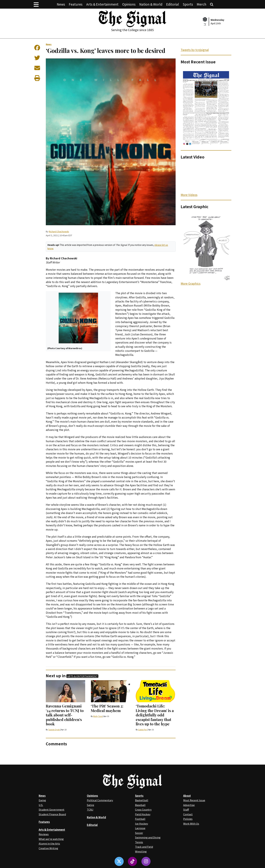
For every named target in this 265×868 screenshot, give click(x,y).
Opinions (129, 4)
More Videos (189, 195)
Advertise (189, 805)
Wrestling (141, 851)
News (61, 4)
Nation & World (151, 4)
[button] (36, 4)
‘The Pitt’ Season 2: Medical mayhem (107, 708)
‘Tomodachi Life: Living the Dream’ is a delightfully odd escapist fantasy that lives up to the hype (155, 715)
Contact (188, 814)
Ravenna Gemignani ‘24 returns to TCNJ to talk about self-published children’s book (65, 715)
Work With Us (191, 823)
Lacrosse (140, 828)
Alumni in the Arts (49, 843)
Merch (202, 4)
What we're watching (51, 839)
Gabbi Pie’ (143, 730)
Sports (188, 4)
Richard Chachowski (59, 231)
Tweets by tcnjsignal (195, 50)
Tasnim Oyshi (54, 730)
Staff (186, 809)
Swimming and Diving (148, 837)
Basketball (142, 800)
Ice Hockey (142, 823)
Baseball (140, 805)
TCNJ (90, 809)
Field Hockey (143, 814)
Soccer (139, 833)
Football (140, 819)
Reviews (44, 834)
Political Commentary (100, 800)
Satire (91, 805)
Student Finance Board (52, 814)
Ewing (42, 800)
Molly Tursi (98, 716)
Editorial (173, 4)
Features (76, 4)
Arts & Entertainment (102, 4)
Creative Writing (48, 848)
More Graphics (191, 283)
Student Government (52, 809)
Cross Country (143, 809)
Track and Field (144, 847)
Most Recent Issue (194, 800)
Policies (188, 819)
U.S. (41, 805)
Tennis (139, 842)
